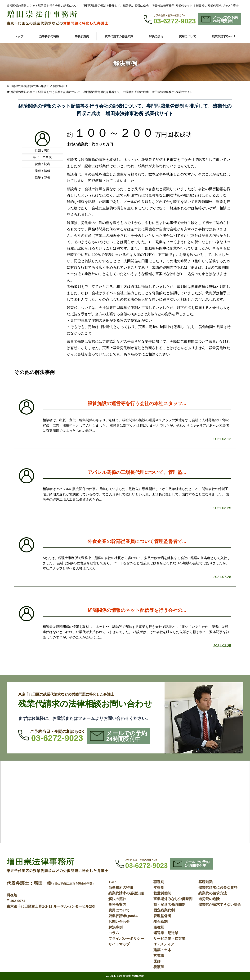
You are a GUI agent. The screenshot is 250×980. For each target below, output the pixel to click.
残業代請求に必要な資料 (218, 887)
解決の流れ (156, 36)
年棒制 (159, 887)
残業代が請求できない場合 (220, 904)
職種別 (159, 882)
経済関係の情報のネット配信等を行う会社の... (137, 610)
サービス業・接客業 (169, 938)
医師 (157, 961)
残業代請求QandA (224, 36)
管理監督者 (162, 916)
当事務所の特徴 (49, 36)
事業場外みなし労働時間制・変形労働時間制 (173, 902)
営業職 (159, 956)
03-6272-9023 (175, 21)
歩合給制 (161, 921)
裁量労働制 (162, 893)
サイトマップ (119, 944)
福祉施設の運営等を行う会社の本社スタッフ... (137, 403)
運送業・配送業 (166, 933)
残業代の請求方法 (213, 893)
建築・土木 (162, 950)
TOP (112, 882)
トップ (19, 36)
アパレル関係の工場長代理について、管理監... (137, 472)
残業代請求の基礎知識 (119, 36)
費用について (187, 36)
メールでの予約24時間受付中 (220, 19)
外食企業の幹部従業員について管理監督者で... (137, 541)
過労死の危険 (209, 899)
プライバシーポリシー (126, 938)
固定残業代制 (164, 910)
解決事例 (116, 927)
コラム (114, 933)
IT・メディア (164, 944)
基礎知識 (205, 882)
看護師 (159, 967)
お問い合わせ (119, 921)
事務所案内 (82, 36)
